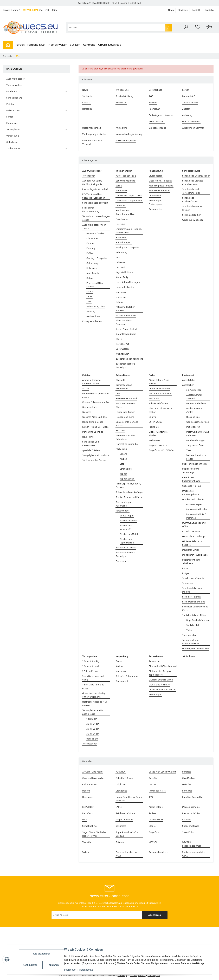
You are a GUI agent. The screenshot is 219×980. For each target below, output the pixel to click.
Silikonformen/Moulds (194, 602)
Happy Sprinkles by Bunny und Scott (129, 799)
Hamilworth (88, 797)
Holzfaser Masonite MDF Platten (95, 704)
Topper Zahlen (127, 479)
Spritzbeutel (193, 625)
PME (85, 820)
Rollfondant (155, 196)
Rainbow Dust (156, 820)
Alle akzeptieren (42, 954)
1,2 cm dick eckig (91, 661)
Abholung (89, 45)
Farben (20, 45)
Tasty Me (87, 842)
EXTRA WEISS (155, 422)
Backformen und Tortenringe (191, 471)
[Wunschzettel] (198, 27)
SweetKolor (188, 832)
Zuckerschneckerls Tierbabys (125, 366)
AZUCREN (121, 772)
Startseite (183, 10)
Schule (90, 292)
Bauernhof (121, 191)
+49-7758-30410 (30, 10)
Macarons (121, 292)
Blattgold (120, 380)
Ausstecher (188, 385)
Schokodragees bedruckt (95, 203)
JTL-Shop (123, 976)
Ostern (90, 278)
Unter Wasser (122, 349)
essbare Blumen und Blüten (126, 405)
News (171, 10)
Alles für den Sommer (193, 128)
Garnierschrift (89, 407)
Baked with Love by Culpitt (162, 772)
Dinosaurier (92, 239)
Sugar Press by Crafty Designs (127, 834)
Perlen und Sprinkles (93, 432)
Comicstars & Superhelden (129, 201)
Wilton (86, 852)
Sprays (152, 417)
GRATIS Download (110, 45)
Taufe (89, 297)
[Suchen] (117, 28)
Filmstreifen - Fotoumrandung (91, 210)
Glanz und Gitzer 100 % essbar (161, 410)
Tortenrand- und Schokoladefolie (191, 642)
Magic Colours (156, 807)
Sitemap (153, 103)
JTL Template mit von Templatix (145, 976)
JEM (151, 797)
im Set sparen (193, 427)
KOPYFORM (88, 807)
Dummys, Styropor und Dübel (194, 525)
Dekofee (187, 785)
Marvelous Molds (191, 807)
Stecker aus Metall (129, 534)
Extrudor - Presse (191, 532)
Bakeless (187, 772)
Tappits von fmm (195, 446)
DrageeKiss (121, 791)
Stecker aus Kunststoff (126, 528)
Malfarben (154, 399)
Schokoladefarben (192, 215)
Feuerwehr (121, 238)
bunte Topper (127, 516)
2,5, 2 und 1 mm (90, 671)
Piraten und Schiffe (126, 316)
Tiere (89, 302)
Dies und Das (193, 417)
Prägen (186, 573)
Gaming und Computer (127, 248)
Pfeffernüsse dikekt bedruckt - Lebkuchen (94, 196)
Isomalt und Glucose (93, 422)
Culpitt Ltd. (121, 785)
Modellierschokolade (159, 191)
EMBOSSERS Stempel (126, 399)
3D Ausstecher (194, 390)
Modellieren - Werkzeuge (195, 555)
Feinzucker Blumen (125, 412)
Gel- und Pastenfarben (160, 394)
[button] (186, 27)
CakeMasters (189, 778)
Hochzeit (120, 267)
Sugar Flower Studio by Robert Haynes (94, 834)
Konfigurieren (30, 965)
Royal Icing (88, 437)
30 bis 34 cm (93, 734)
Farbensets (154, 441)
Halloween (92, 268)
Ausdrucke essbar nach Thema (94, 227)
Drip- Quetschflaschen (198, 620)
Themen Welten (57, 45)
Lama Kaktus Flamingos (128, 282)
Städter (153, 826)
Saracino (187, 820)
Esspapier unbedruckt (94, 322)
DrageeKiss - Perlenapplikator (191, 493)
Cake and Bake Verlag (93, 778)
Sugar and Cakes (191, 826)
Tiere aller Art (122, 344)
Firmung (91, 248)
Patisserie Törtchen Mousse (125, 309)
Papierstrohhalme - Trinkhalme (192, 562)
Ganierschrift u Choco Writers (127, 424)
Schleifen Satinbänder (127, 676)
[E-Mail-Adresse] (97, 915)
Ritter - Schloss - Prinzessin (124, 322)
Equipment (12, 123)
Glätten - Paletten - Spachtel (192, 543)
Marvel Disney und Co (127, 444)
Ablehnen (54, 965)
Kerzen (123, 459)
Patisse (152, 813)
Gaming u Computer (97, 258)
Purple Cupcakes (124, 820)
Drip (118, 394)
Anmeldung (122, 128)
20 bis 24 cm (93, 724)
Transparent (122, 681)
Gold (118, 258)
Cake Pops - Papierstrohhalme (191, 479)
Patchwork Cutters (125, 813)
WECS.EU (153, 842)
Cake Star (154, 778)
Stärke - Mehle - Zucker (94, 460)
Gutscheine (189, 656)
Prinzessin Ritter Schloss (95, 285)
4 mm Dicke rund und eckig (93, 687)
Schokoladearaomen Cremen (193, 208)
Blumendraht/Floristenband (163, 666)
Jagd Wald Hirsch (124, 272)
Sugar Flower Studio (126, 334)
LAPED (119, 807)
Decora (153, 785)
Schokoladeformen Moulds (192, 590)
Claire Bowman (90, 785)
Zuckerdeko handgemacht (129, 359)
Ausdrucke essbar (15, 79)
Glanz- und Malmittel (159, 685)
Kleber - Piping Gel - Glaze (95, 427)
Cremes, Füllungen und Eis (96, 402)
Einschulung (122, 219)
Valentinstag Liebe (96, 307)
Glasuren (87, 412)
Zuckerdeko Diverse (126, 548)
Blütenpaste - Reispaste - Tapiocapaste (162, 673)
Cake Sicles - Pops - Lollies (129, 196)
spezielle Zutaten (91, 450)
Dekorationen (13, 111)
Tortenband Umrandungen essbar (96, 218)
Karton (119, 666)
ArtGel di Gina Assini (92, 772)
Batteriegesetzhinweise (161, 115)
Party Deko (121, 449)
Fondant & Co (36, 45)
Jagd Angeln (93, 273)
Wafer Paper (155, 695)
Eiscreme (120, 224)
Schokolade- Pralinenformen (190, 200)
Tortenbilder (89, 176)
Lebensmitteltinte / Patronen (196, 516)
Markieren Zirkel (190, 550)
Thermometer (189, 635)
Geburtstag (92, 263)
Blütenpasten (156, 176)
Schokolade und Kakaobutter (91, 444)
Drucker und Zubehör (193, 500)
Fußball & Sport (124, 243)
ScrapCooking (89, 826)
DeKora (86, 791)
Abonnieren (155, 915)
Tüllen (189, 630)
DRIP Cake (121, 206)
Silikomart (121, 826)
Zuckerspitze (156, 209)
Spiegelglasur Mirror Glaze (96, 455)
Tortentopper (123, 511)
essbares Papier (194, 505)
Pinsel (185, 569)
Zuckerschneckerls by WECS (193, 854)
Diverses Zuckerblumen (161, 680)
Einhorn (90, 244)
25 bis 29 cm (93, 729)
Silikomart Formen (191, 597)
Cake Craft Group (125, 778)
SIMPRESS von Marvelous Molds (195, 609)
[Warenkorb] (209, 27)
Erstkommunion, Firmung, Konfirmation (129, 231)
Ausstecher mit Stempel (194, 397)
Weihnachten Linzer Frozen (197, 457)
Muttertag (121, 297)
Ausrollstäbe (189, 380)
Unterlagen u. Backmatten (195, 649)
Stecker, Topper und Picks (129, 497)
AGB (151, 96)
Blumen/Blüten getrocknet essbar (96, 395)
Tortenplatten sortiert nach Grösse (93, 712)
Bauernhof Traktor (96, 234)
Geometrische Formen (198, 422)
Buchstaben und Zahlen (195, 410)
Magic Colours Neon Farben (159, 382)
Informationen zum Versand (92, 142)
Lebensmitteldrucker (197, 510)
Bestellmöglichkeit (92, 128)
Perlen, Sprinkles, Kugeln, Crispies (128, 486)
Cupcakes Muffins (191, 486)
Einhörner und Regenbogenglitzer (125, 212)
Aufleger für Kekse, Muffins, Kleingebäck (93, 183)
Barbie (119, 186)
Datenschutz (86, 970)
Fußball (90, 253)
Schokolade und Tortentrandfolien (191, 191)
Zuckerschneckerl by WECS (126, 854)
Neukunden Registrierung (129, 134)
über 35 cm (92, 739)
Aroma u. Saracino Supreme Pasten (91, 382)
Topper (123, 474)
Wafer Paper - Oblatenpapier (156, 203)
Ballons (123, 454)
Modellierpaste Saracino (161, 186)
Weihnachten (93, 317)
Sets (122, 464)
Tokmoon (120, 842)
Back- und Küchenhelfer (195, 464)
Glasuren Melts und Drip (95, 417)
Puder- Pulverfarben (159, 389)
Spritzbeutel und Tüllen (194, 615)
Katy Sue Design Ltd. (193, 797)
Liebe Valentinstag (125, 287)
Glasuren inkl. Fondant (160, 181)
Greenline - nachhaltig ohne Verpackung (94, 695)
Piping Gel (154, 427)
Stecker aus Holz (128, 521)
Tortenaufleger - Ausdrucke (124, 504)
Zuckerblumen (14, 149)
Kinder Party (122, 277)
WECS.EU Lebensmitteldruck (192, 844)
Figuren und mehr (125, 417)
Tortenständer (90, 744)
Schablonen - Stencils (193, 578)
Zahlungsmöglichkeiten (94, 134)
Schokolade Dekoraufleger (196, 176)
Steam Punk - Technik (127, 329)
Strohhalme (126, 469)
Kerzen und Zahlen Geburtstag (125, 437)
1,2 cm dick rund (91, 666)
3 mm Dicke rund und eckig (93, 678)
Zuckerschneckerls (159, 852)
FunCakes (187, 791)
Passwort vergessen (126, 141)
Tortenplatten (13, 130)
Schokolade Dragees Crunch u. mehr (193, 183)
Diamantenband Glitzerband (124, 387)
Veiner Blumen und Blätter (162, 690)
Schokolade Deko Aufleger (129, 492)
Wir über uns (122, 90)
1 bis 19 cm (92, 719)
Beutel (119, 661)
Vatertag (91, 312)
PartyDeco (88, 813)
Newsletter (121, 103)
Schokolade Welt (15, 98)
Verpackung (13, 136)
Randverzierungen (196, 441)
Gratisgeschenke (157, 128)
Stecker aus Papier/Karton (127, 541)
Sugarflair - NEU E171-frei (161, 450)
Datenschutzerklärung (110, 903)
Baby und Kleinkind (125, 181)
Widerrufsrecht (157, 122)
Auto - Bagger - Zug (126, 176)
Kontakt (196, 10)
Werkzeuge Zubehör (193, 220)
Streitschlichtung (124, 96)
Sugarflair (154, 832)
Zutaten (75, 45)
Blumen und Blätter (196, 404)
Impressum (70, 970)
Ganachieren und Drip (193, 537)
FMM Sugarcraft (157, 791)
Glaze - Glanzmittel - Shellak (159, 434)
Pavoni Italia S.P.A (191, 813)
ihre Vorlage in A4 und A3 (95, 189)
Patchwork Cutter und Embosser (198, 434)
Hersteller (209, 10)
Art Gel (86, 389)
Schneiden (188, 583)
